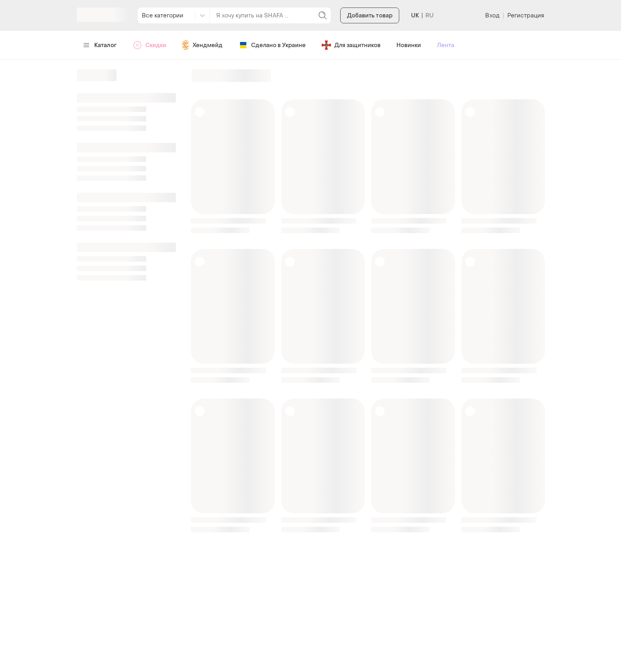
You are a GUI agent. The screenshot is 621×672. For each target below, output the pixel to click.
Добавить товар (370, 16)
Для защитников (351, 45)
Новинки (409, 45)
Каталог (100, 45)
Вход (492, 16)
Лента (446, 45)
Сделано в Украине (272, 45)
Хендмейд (202, 45)
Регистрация (526, 16)
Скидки (150, 45)
